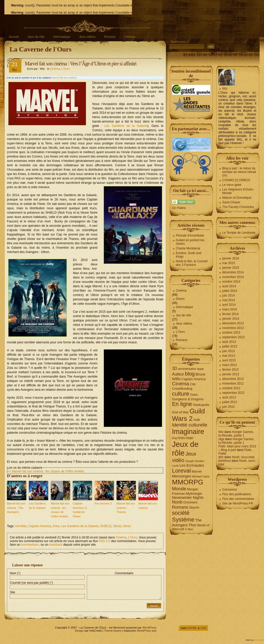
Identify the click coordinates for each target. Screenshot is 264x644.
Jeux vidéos (87, 37)
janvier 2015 (231, 268)
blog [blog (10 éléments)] (190, 374)
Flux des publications (237, 494)
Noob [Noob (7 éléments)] (177, 502)
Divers (180, 299)
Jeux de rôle (36, 37)
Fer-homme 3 (103, 503)
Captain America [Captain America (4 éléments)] (194, 379)
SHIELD (106, 526)
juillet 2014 (230, 291)
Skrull (117, 526)
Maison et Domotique (237, 198)
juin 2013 (229, 351)
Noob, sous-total (243, 457)
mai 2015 (229, 263)
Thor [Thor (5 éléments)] (192, 525)
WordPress (150, 628)
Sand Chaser (231, 202)
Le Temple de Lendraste (239, 233)
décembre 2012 (233, 379)
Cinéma (130, 37)
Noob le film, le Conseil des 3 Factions (192, 263)
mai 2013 (229, 356)
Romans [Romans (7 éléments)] (180, 507)
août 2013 (229, 342)
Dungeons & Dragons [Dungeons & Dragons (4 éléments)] (188, 399)
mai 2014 (229, 300)
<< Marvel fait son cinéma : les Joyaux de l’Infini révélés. (46, 471)
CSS (203, 628)
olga (221, 439)
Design (79, 631)
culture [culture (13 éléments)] (181, 394)
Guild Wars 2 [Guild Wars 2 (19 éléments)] (188, 415)
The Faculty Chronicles (238, 207)
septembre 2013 (233, 337)
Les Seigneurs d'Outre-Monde (238, 191)
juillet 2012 (230, 402)
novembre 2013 (233, 328)
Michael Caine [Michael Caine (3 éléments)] (201, 476)
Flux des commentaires (238, 499)
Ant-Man (21, 526)
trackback (56, 545)
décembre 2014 (233, 272)
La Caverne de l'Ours (41, 49)
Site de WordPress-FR (238, 503)
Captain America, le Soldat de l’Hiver (80, 510)
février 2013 (230, 370)
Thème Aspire (113, 631)
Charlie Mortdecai (188, 248)
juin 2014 (229, 295)
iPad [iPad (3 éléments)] (175, 438)
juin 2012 (229, 407)
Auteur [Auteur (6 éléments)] (178, 374)
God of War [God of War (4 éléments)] (180, 412)
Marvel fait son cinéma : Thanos (126, 508)
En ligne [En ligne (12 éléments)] (182, 404)
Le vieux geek (232, 185)
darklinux (225, 461)
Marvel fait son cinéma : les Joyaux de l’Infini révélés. (60, 510)
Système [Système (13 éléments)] (183, 520)
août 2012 (229, 397)
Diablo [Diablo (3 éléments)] (194, 395)
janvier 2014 (231, 319)
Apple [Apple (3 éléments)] (200, 369)
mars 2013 (230, 365)
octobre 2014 (231, 282)
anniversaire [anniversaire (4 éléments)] (187, 369)
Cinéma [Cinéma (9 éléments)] (180, 384)
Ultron (127, 526)
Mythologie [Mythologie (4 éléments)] (194, 494)
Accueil (14, 37)
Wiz (225, 89)
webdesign (259, 640)
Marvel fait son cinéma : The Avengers (16, 508)
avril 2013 (229, 360)
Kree (56, 526)
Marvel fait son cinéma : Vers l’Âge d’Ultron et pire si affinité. (81, 64)
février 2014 (230, 314)
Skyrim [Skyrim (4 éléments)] (194, 507)
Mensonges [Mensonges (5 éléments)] (182, 476)
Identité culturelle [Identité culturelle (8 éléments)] (190, 425)
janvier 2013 (231, 374)
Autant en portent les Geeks (190, 242)
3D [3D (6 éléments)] (175, 368)
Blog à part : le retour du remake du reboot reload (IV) (239, 172)
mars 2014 (230, 309)
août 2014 (229, 286)
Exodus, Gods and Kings (189, 255)
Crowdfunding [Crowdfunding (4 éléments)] (182, 389)
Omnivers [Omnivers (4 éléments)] (190, 502)
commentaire (30, 545)
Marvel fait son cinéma (64, 78)
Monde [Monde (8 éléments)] (179, 489)
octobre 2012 (231, 388)
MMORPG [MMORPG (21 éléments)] (188, 482)
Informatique (62, 37)
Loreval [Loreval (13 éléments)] (181, 471)
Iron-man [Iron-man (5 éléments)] (186, 438)
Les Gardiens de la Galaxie (126, 126)
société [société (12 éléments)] (181, 513)
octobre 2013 (231, 333)
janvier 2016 (231, 258)
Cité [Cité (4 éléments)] (193, 384)
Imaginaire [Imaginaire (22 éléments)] (188, 432)
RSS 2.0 (105, 541)
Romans (110, 37)
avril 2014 (229, 305)
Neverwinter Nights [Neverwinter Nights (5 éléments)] (188, 498)
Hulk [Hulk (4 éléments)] (197, 420)
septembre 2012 (233, 393)
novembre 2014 (233, 277)
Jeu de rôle (183, 315)
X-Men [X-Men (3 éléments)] (189, 529)
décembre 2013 (233, 323)
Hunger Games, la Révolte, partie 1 (236, 434)
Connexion (230, 490)
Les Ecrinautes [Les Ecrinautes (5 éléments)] (192, 465)
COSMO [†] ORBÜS (236, 180)
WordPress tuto (147, 631)
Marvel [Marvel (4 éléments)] (197, 471)
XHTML (192, 628)
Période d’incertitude (190, 236)
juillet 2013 (230, 346)
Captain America (40, 526)
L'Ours (65, 69)
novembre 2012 (233, 384)
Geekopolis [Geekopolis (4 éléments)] (201, 405)
